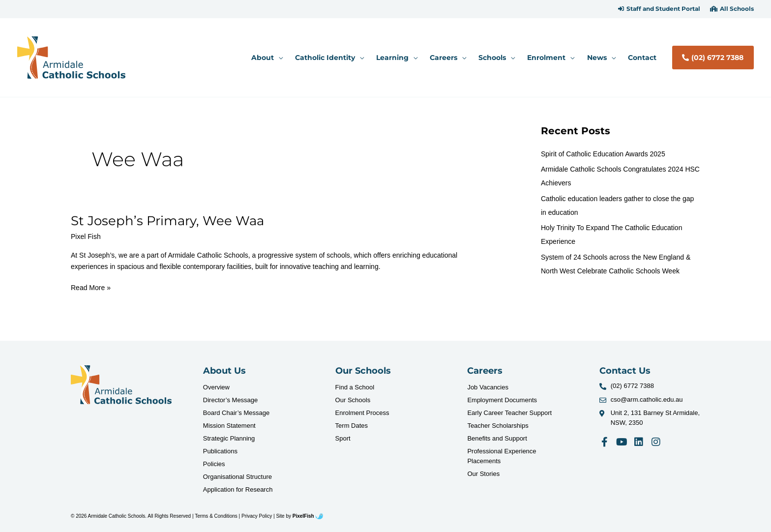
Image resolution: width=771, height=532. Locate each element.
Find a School (355, 387)
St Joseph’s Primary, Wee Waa (167, 221)
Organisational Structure (237, 477)
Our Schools (353, 400)
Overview (216, 387)
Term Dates (352, 426)
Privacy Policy (257, 516)
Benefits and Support (497, 438)
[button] (659, 9)
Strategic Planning (229, 438)
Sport (343, 438)
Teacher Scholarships (498, 426)
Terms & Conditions (216, 516)
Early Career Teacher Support (509, 413)
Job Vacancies (488, 387)
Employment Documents (502, 400)
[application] (278, 58)
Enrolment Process (362, 413)
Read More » (91, 287)
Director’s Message (231, 400)
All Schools (737, 9)
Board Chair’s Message (236, 413)
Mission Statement (229, 426)
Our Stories (483, 474)
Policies (214, 464)
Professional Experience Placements (502, 456)
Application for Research (238, 489)
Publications (220, 451)
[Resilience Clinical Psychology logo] (121, 385)
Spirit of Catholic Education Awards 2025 (603, 154)
